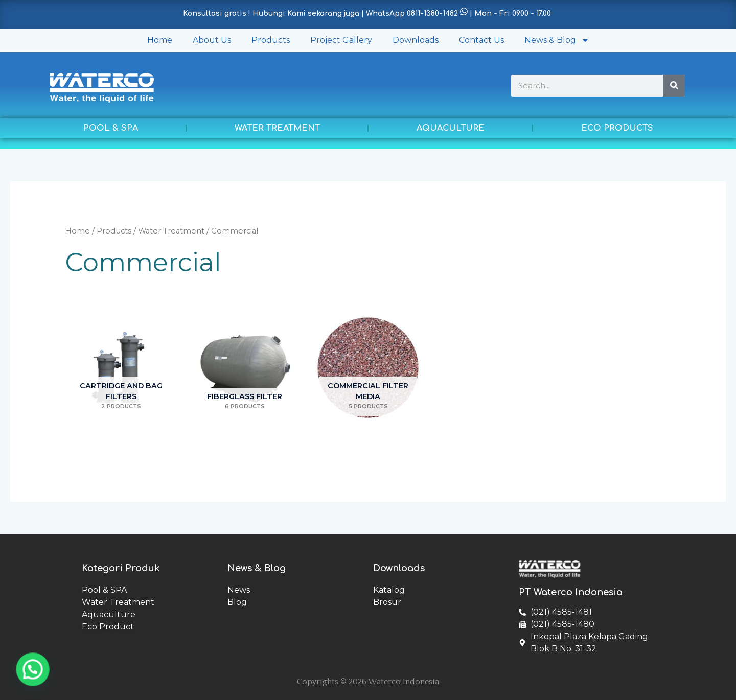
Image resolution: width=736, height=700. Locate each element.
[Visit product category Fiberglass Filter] (245, 368)
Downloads (416, 40)
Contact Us (481, 40)
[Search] (674, 86)
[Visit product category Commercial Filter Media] (368, 368)
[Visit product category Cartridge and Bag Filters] (121, 368)
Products (271, 40)
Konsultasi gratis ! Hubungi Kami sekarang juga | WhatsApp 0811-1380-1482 (320, 14)
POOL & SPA (111, 128)
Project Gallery (341, 40)
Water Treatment (171, 231)
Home (160, 40)
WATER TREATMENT (277, 128)
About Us (212, 40)
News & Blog (557, 40)
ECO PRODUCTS (617, 128)
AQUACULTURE (451, 128)
